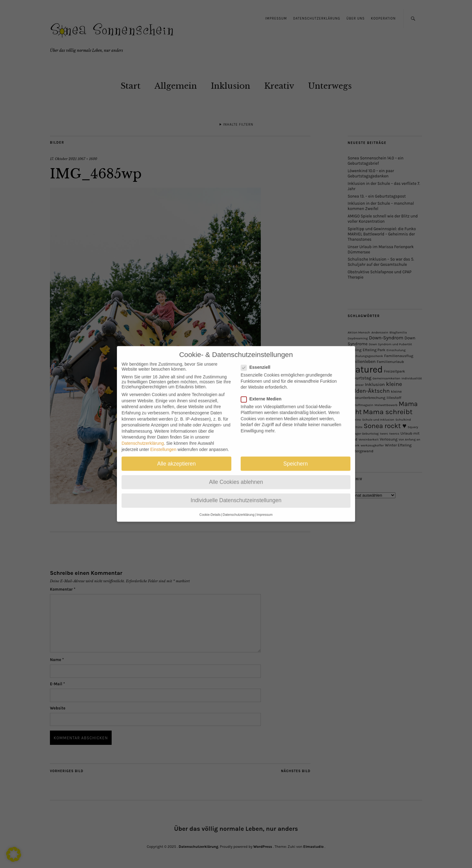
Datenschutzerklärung (143, 437)
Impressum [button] (265, 509)
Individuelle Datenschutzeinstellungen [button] (236, 494)
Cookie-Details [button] (210, 509)
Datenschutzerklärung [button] (238, 509)
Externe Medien (264, 393)
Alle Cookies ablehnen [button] (236, 476)
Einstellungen (163, 443)
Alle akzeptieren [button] (177, 458)
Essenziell (258, 361)
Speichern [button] (296, 458)
